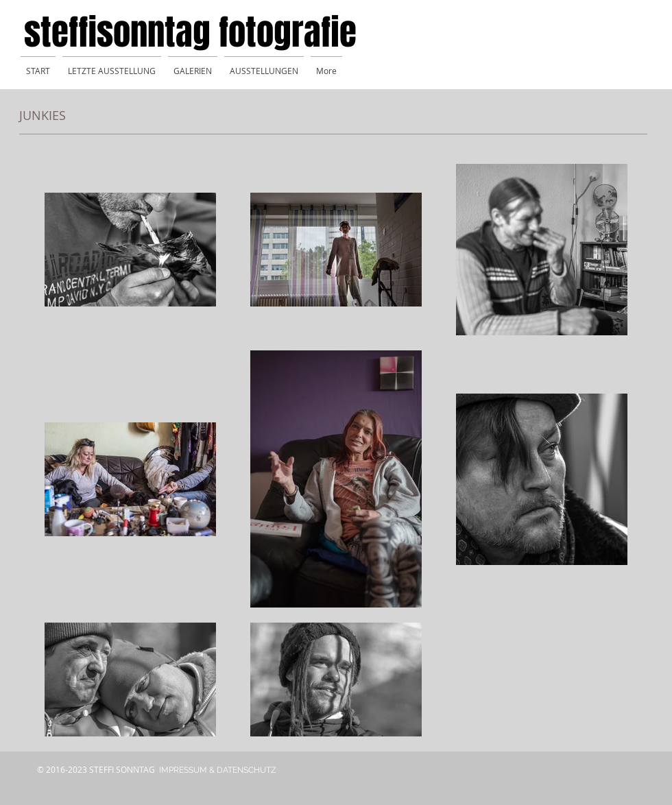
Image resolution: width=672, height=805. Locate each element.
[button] (193, 65)
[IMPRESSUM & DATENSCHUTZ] (217, 770)
